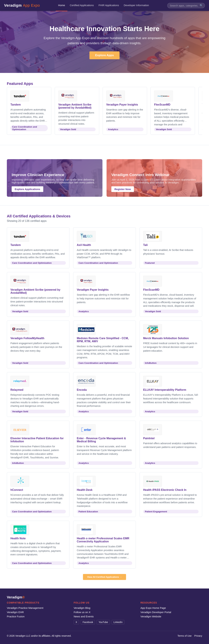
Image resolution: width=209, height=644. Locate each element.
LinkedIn (118, 622)
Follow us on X (82, 612)
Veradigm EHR (15, 612)
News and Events (84, 616)
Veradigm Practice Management (25, 608)
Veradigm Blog (82, 608)
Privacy (198, 636)
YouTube (103, 622)
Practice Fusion (16, 616)
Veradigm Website (151, 616)
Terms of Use (185, 636)
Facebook (88, 622)
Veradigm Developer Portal (156, 612)
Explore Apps (105, 55)
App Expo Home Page (153, 608)
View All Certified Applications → (104, 577)
